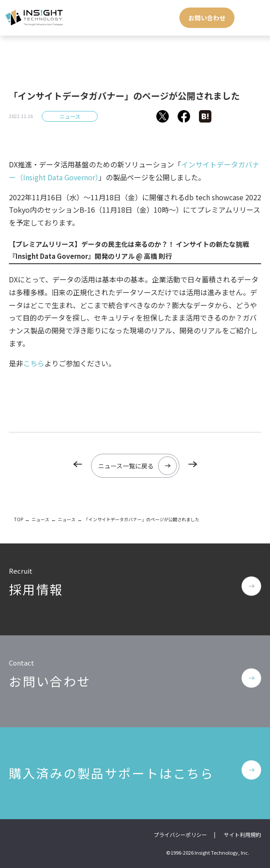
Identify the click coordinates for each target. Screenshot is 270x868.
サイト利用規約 (242, 834)
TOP (19, 519)
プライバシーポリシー (180, 834)
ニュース (70, 116)
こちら (34, 363)
